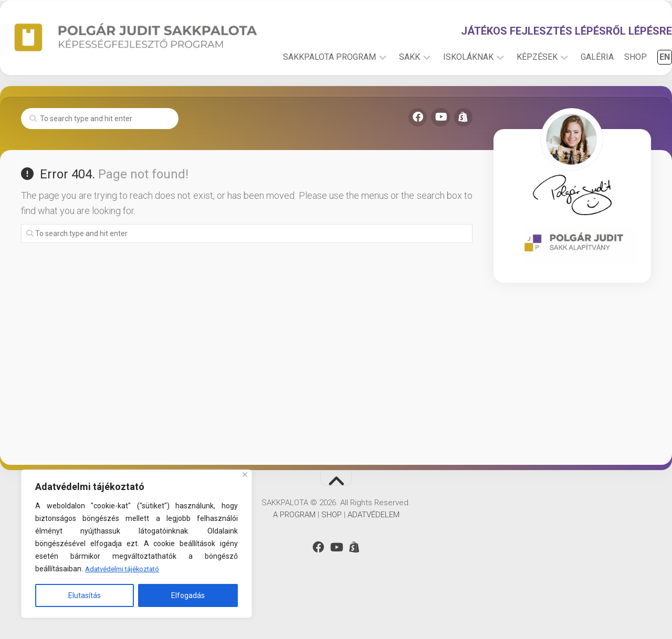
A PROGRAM (294, 551)
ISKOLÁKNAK (447, 94)
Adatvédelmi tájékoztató (126, 569)
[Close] (245, 475)
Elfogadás (188, 595)
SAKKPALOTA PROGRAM (308, 94)
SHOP (615, 94)
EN (644, 94)
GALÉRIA (576, 94)
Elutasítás (85, 595)
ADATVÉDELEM (374, 551)
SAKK (388, 94)
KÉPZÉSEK (516, 94)
